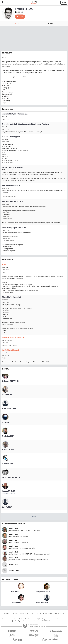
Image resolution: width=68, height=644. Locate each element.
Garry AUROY (7, 464)
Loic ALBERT (7, 507)
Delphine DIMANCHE (10, 381)
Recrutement (29, 619)
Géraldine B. (15, 591)
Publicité (22, 619)
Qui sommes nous (7, 619)
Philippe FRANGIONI (43, 592)
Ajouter (21, 16)
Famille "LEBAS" (14, 570)
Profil (16, 24)
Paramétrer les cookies (59, 619)
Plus (34, 516)
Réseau (50, 24)
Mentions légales (18, 621)
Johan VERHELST (8, 491)
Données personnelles (45, 619)
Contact (16, 619)
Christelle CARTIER (43, 603)
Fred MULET (7, 422)
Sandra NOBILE (16, 603)
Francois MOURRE (9, 408)
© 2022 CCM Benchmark (48, 621)
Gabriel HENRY (8, 450)
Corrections (37, 621)
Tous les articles (28, 621)
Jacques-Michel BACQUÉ (12, 477)
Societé (36, 619)
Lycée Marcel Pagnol (10, 350)
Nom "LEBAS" (13, 565)
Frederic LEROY (8, 436)
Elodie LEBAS (7, 395)
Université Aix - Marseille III (13, 338)
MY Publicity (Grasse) (8, 493)
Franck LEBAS (13, 529)
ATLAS (5, 264)
